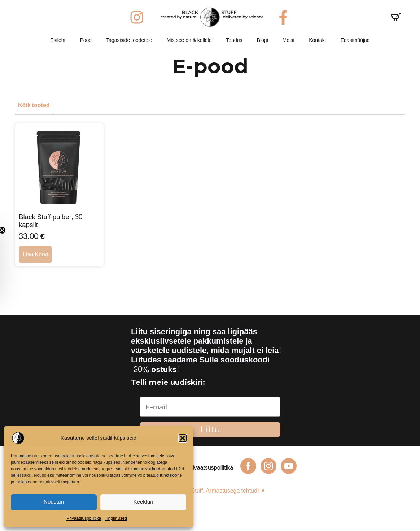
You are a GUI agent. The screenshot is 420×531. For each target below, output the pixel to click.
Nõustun (54, 502)
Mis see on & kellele (189, 40)
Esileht (58, 40)
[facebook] (248, 466)
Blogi (262, 40)
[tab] (34, 105)
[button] (183, 438)
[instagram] (268, 466)
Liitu (210, 429)
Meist (288, 40)
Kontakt (317, 40)
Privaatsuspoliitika (84, 518)
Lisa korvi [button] (35, 254)
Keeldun (143, 502)
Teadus (234, 40)
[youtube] (289, 466)
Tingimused (116, 518)
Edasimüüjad (355, 40)
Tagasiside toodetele (129, 40)
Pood (86, 40)
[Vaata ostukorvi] (396, 17)
